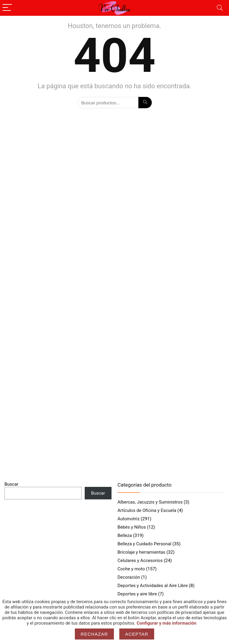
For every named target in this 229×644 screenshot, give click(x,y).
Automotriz (129, 519)
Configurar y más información (166, 623)
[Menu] (7, 8)
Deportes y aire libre (137, 594)
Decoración (129, 577)
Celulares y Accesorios (140, 561)
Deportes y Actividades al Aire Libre (153, 586)
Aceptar (137, 634)
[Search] (220, 8)
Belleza (125, 535)
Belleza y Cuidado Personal (144, 544)
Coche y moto (131, 569)
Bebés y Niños (132, 527)
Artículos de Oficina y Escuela (147, 510)
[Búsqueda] (145, 103)
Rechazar (95, 634)
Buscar (11, 484)
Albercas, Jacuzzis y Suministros (150, 502)
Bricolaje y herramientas (141, 552)
